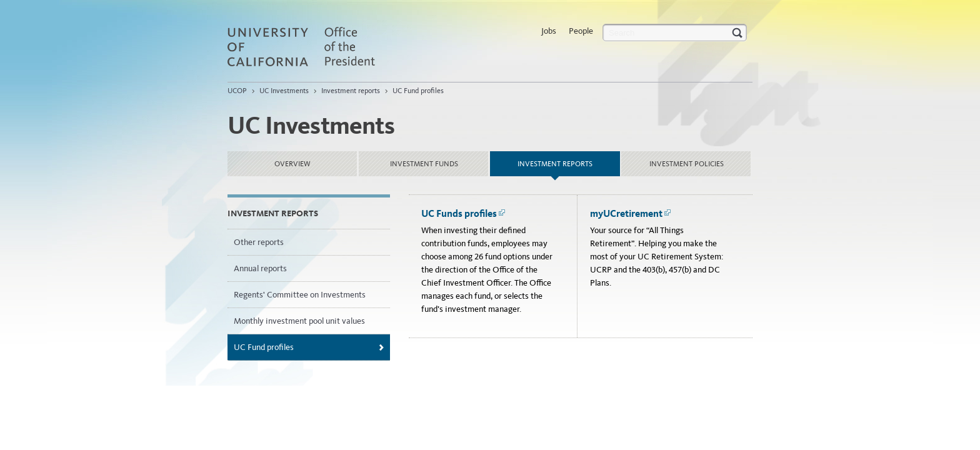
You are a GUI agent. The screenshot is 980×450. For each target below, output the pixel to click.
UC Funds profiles (463, 213)
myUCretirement (631, 213)
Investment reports (351, 91)
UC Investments (284, 91)
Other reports (259, 242)
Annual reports (260, 268)
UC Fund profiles (418, 91)
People (581, 31)
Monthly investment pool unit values (299, 321)
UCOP (237, 91)
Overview (292, 164)
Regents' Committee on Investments (300, 295)
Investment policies (687, 164)
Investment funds (424, 164)
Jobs (549, 31)
